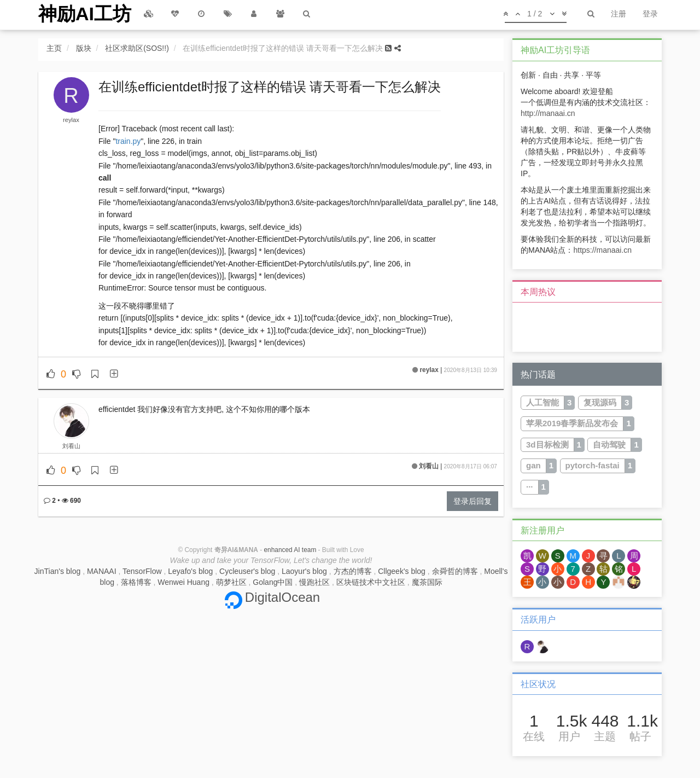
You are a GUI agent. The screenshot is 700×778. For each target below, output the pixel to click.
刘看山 (71, 446)
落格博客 (136, 582)
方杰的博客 (353, 571)
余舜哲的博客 (455, 571)
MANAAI (102, 571)
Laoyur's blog (304, 571)
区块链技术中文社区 (371, 582)
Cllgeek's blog (402, 571)
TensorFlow (142, 571)
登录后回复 (472, 501)
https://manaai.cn (602, 250)
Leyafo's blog (190, 571)
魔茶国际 (427, 582)
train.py (128, 141)
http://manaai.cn (548, 113)
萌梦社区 (231, 582)
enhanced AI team (290, 550)
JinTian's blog (58, 571)
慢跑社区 (314, 582)
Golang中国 (273, 582)
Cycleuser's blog (247, 571)
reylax (71, 120)
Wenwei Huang (183, 582)
